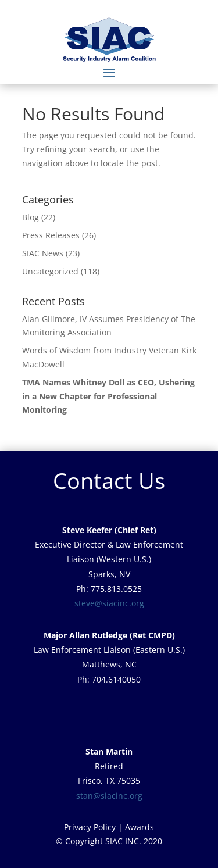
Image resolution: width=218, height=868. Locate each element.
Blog (31, 217)
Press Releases (51, 235)
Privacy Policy (90, 827)
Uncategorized (50, 271)
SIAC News (43, 253)
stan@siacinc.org (109, 796)
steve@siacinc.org (109, 603)
